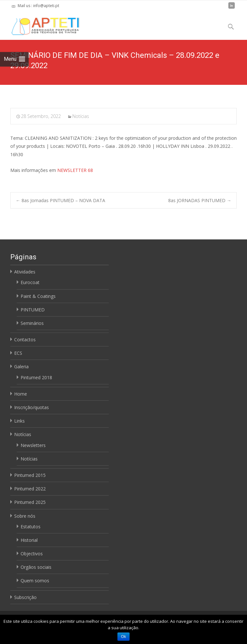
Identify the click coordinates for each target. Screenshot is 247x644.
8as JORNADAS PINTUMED (200, 200)
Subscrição (25, 597)
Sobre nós (25, 516)
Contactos (25, 340)
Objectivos (32, 554)
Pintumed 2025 (30, 502)
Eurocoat (30, 282)
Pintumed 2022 (30, 489)
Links (19, 421)
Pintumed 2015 (30, 475)
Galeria (21, 367)
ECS (18, 353)
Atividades (25, 272)
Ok (123, 637)
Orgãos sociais (36, 567)
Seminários (32, 323)
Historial (29, 540)
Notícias (81, 116)
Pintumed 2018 (36, 377)
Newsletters (33, 445)
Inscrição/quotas (32, 407)
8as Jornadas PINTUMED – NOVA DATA (60, 200)
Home (21, 394)
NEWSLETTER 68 (75, 170)
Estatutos (31, 527)
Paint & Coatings (38, 296)
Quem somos (35, 581)
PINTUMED (33, 310)
